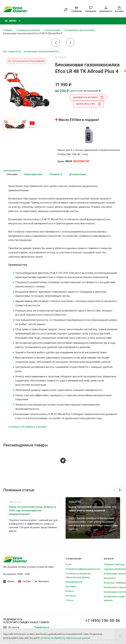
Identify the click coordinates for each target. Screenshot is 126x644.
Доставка (71, 586)
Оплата (69, 591)
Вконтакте (42, 581)
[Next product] (70, 43)
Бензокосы (110, 578)
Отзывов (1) (56, 174)
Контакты (71, 596)
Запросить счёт (88, 104)
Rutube (9, 582)
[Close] (120, 636)
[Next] (120, 490)
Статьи (69, 600)
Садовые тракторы (114, 564)
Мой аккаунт (106, 9)
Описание (12, 174)
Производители (74, 582)
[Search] (65, 10)
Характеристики (33, 174)
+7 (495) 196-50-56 (103, 621)
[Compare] (77, 9)
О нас (68, 564)
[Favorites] (91, 9)
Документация (78, 174)
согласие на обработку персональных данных (65, 638)
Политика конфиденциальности (83, 569)
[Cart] (119, 9)
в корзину (88, 97)
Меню (11, 21)
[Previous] (114, 490)
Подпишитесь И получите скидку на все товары (26, 621)
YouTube (25, 581)
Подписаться (42, 627)
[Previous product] (56, 43)
